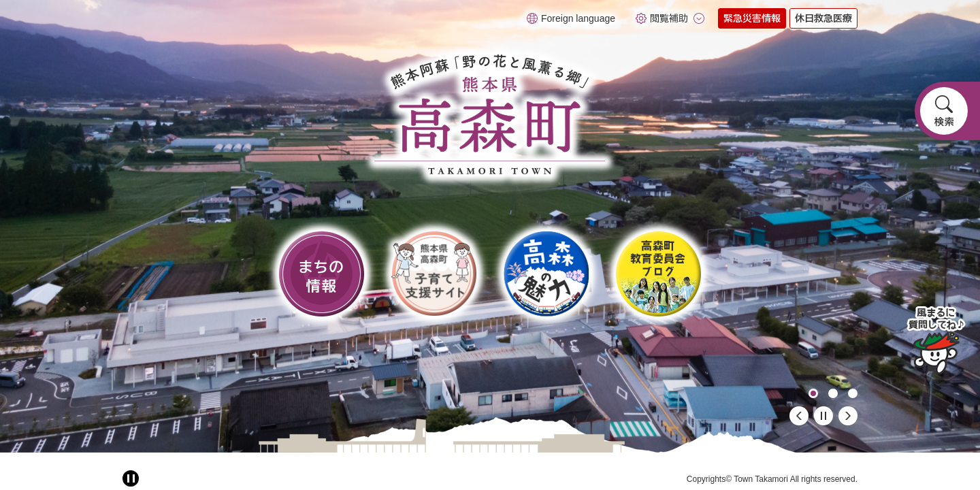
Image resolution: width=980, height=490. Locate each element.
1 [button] (813, 393)
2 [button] (833, 393)
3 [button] (853, 393)
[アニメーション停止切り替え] (131, 478)
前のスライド (799, 416)
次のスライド (848, 416)
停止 (823, 416)
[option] (490, 226)
